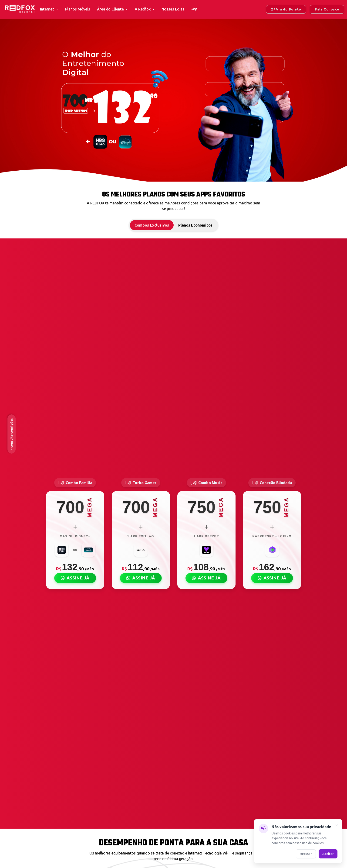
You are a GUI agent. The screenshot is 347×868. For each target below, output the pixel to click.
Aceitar (328, 854)
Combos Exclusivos (152, 225)
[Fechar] (337, 826)
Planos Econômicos (195, 225)
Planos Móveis (78, 9)
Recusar (306, 854)
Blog (194, 9)
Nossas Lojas (173, 9)
